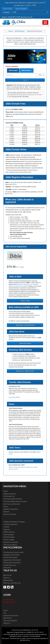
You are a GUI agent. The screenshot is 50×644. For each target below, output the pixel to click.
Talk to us (7, 578)
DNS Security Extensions (12, 563)
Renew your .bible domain (25, 371)
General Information (10, 557)
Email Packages (9, 537)
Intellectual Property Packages (14, 522)
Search (25, 80)
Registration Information (12, 560)
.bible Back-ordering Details (25, 325)
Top (5, 613)
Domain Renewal (9, 602)
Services (6, 512)
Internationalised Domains (13, 499)
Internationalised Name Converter (15, 501)
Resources (7, 568)
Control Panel (8, 600)
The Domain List (9, 496)
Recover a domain (10, 514)
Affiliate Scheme (9, 532)
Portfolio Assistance (10, 524)
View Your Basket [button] (21, 9)
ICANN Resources (10, 565)
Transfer (6, 527)
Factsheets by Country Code (13, 552)
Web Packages (9, 535)
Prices (6, 507)
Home (10, 31)
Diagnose (7, 529)
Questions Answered (11, 542)
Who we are (7, 575)
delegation (15, 189)
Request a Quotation (11, 509)
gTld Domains (20, 31)
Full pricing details (14, 397)
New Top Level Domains (12, 504)
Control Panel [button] (8, 9)
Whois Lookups (9, 540)
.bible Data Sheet (25, 343)
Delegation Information (12, 555)
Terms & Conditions (10, 545)
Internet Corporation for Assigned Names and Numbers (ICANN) (23, 285)
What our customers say (12, 583)
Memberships (8, 580)
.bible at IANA (25, 301)
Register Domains (10, 494)
